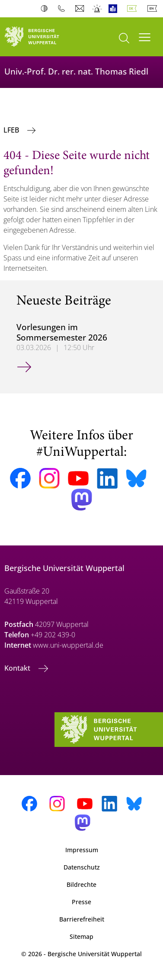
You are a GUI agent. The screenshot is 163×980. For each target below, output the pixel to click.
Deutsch (134, 9)
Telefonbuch (63, 9)
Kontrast (46, 9)
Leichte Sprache (115, 9)
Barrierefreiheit (82, 919)
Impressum (82, 850)
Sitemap (81, 936)
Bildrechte (81, 884)
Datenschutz (82, 867)
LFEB (12, 130)
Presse (81, 902)
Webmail (81, 9)
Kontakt (18, 668)
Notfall (97, 9)
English (154, 9)
